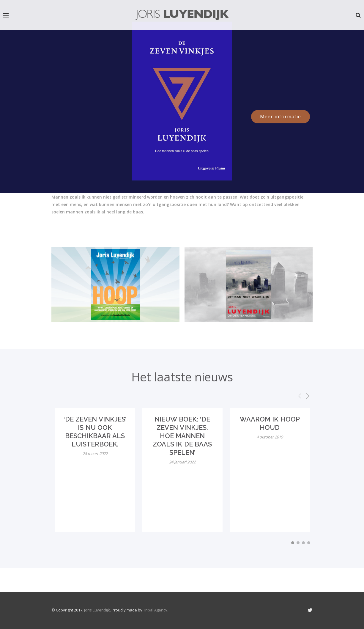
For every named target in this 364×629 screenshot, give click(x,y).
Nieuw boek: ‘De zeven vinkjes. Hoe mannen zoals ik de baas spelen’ (182, 436)
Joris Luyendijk (97, 610)
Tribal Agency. (156, 610)
